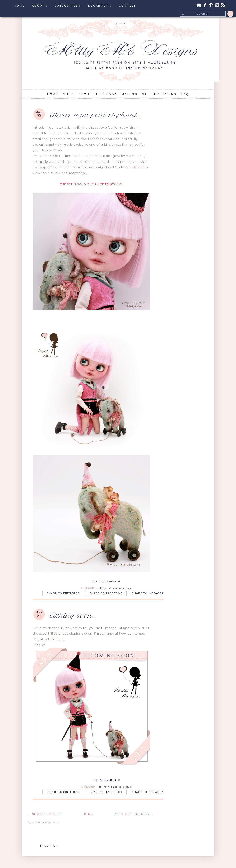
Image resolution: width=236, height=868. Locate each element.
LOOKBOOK (107, 94)
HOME (53, 94)
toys (128, 588)
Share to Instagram (149, 593)
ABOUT (85, 94)
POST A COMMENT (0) (106, 581)
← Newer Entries (44, 814)
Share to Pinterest (63, 593)
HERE (134, 167)
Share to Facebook (106, 593)
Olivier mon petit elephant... (96, 115)
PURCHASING (164, 94)
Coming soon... (73, 615)
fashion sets (116, 588)
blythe (103, 588)
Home (88, 814)
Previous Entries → (134, 814)
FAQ (185, 94)
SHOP (69, 94)
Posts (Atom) (52, 823)
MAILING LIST (134, 94)
